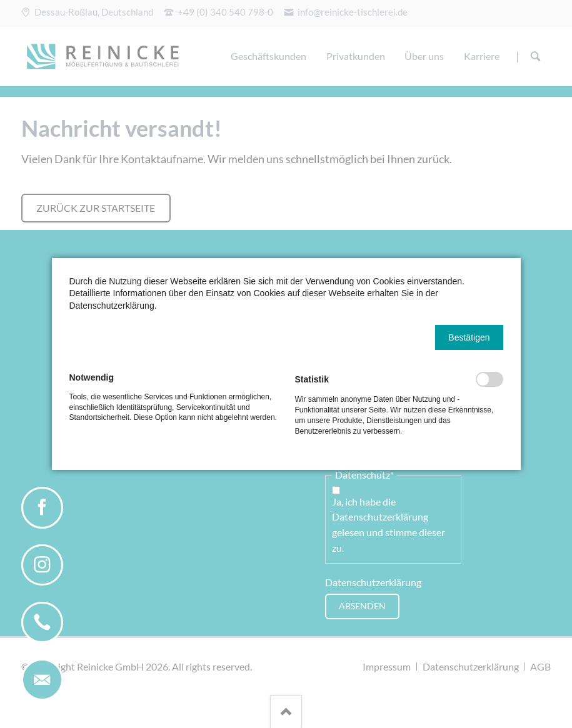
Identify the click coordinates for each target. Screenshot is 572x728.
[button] (469, 337)
